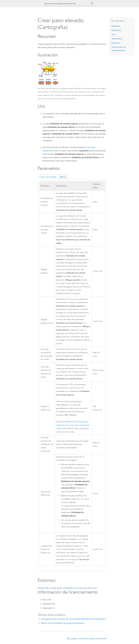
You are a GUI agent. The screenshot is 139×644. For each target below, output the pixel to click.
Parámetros (117, 39)
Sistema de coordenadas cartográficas (57, 588)
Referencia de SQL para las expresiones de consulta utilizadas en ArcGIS (73, 426)
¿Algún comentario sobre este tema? (89, 639)
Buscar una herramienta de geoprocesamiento (63, 624)
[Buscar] (92, 3)
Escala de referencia (87, 588)
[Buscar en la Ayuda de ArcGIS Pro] (67, 4)
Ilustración (116, 30)
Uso (113, 34)
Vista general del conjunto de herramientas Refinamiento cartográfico (73, 619)
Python (63, 177)
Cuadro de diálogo (48, 177)
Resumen (116, 26)
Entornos (116, 43)
